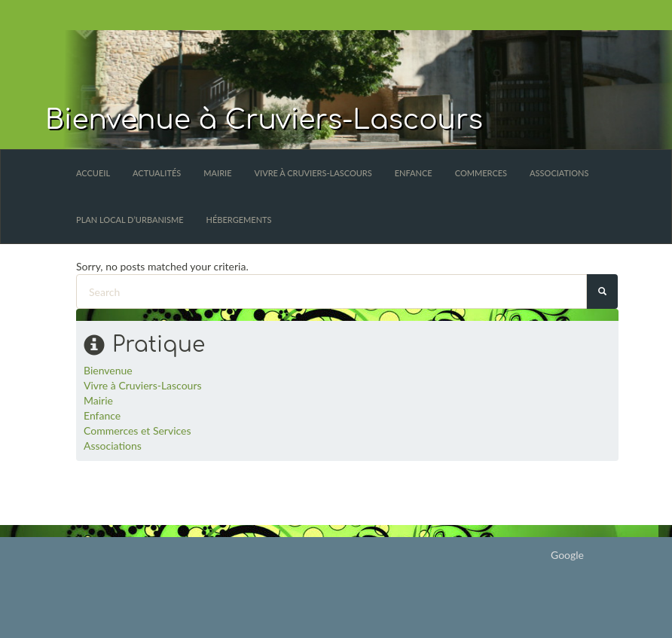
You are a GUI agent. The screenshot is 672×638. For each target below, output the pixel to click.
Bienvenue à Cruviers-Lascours (264, 120)
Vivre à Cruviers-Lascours (313, 173)
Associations (559, 173)
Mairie (217, 173)
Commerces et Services (137, 430)
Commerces (481, 173)
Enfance (414, 173)
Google (567, 555)
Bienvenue (108, 370)
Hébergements (239, 220)
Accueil (93, 173)
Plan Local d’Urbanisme (130, 220)
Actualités (157, 173)
